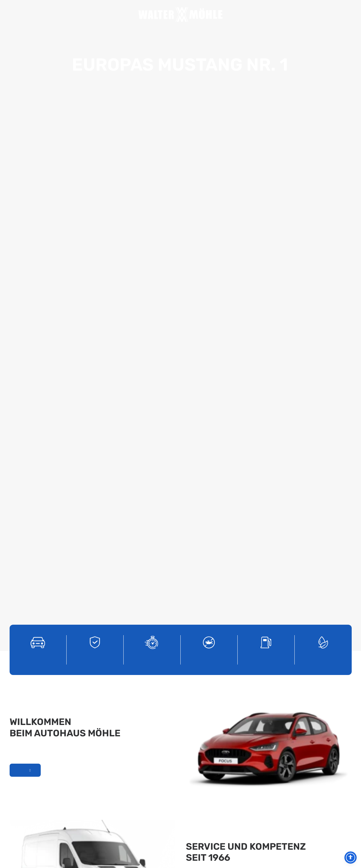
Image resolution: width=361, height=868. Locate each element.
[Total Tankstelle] (266, 149)
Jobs (239, 15)
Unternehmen (102, 15)
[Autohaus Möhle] (181, 15)
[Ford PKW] (38, 149)
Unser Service (200, 401)
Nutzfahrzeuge (268, 15)
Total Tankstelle (249, 15)
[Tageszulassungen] (152, 149)
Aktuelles (92, 15)
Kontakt (279, 15)
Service (122, 15)
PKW (259, 15)
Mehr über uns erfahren (25, 276)
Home (82, 15)
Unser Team (112, 15)
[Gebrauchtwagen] (95, 149)
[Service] (209, 149)
